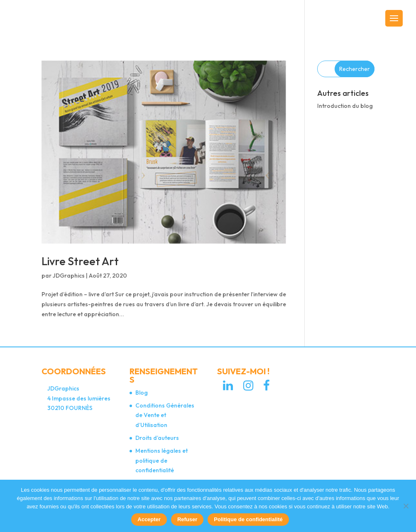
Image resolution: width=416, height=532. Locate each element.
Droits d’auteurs (157, 438)
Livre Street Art (80, 261)
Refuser (187, 519)
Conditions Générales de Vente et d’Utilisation (165, 415)
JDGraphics (69, 276)
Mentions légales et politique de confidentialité (162, 461)
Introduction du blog (345, 106)
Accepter (149, 519)
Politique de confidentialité (248, 519)
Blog (142, 393)
